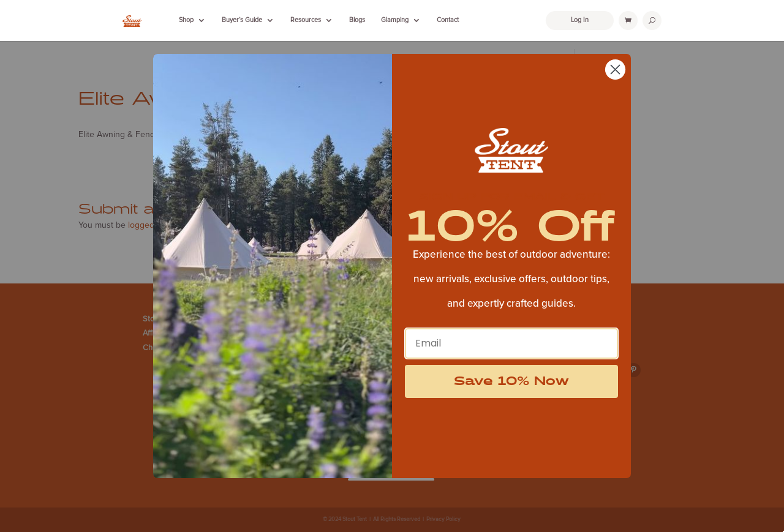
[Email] (511, 343)
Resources (306, 20)
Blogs (357, 20)
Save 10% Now (511, 381)
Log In (580, 20)
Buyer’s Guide (242, 20)
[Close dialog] (615, 69)
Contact (448, 20)
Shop (186, 20)
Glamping (395, 20)
